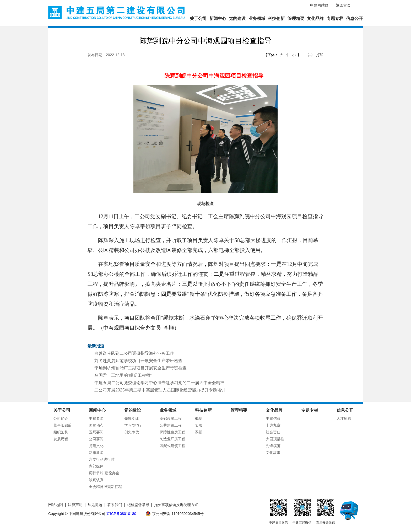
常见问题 (95, 505)
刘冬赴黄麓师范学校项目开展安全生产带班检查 (138, 361)
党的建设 (237, 18)
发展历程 (61, 439)
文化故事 (273, 453)
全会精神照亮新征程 (105, 487)
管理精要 (296, 18)
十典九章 (273, 425)
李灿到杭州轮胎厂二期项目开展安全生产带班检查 (140, 368)
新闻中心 (218, 18)
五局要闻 (96, 432)
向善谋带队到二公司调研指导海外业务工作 (134, 353)
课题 (199, 432)
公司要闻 (96, 439)
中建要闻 (96, 418)
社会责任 (273, 432)
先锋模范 (273, 446)
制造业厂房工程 (172, 439)
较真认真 (96, 480)
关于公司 (198, 18)
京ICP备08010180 (121, 514)
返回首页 (343, 5)
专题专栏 (335, 18)
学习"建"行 (133, 425)
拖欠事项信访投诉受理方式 (176, 505)
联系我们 (115, 505)
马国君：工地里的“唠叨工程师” (123, 375)
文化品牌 (315, 18)
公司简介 (61, 418)
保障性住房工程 (172, 432)
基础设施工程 (171, 418)
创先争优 (132, 432)
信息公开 (354, 18)
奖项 (199, 425)
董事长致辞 (63, 425)
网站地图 (56, 505)
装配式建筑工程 (172, 446)
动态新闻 (96, 453)
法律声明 (75, 505)
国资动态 (96, 425)
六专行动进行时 (102, 459)
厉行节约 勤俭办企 (104, 473)
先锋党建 (132, 418)
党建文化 (96, 446)
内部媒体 (96, 466)
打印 (320, 55)
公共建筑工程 (171, 425)
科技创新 (276, 18)
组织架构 (61, 432)
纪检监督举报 (138, 505)
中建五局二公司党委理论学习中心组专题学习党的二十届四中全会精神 (159, 383)
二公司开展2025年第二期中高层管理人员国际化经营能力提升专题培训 (160, 390)
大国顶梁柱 (275, 439)
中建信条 (273, 418)
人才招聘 (344, 418)
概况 (199, 418)
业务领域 (257, 18)
